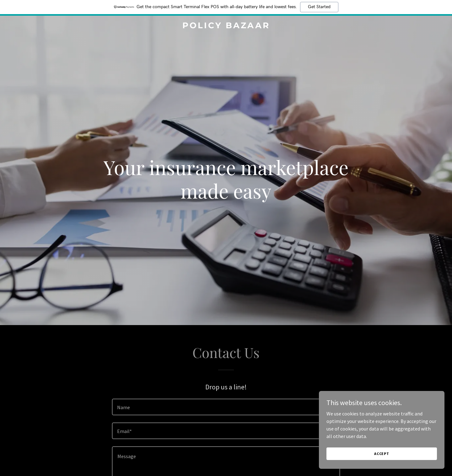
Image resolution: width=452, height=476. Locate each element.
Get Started (319, 7)
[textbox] (226, 407)
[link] (226, 26)
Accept (382, 454)
